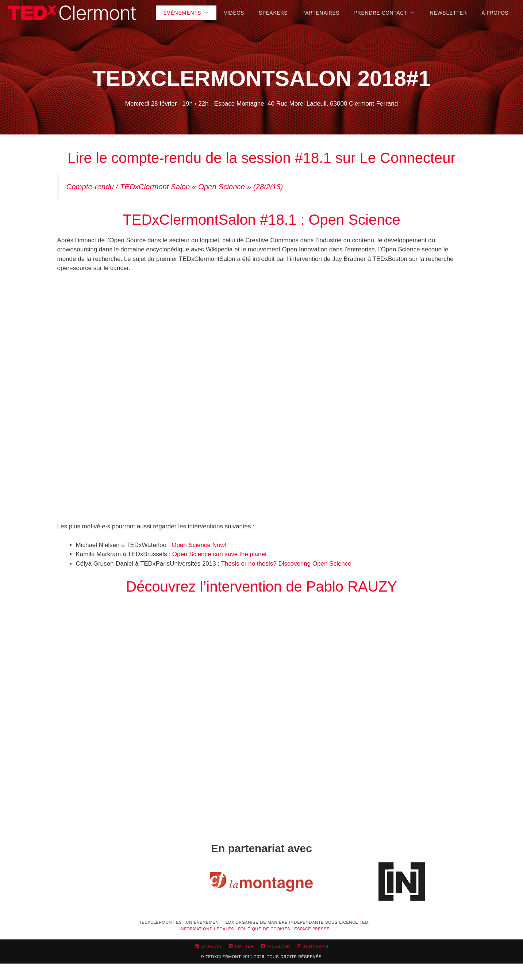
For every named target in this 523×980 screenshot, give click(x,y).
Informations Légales (207, 929)
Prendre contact (388, 13)
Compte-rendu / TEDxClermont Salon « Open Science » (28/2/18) (175, 187)
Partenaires (321, 13)
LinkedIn (208, 946)
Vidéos (234, 13)
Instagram (313, 946)
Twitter (241, 946)
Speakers (273, 13)
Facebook (275, 946)
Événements (190, 13)
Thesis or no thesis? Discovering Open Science (286, 564)
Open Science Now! (199, 545)
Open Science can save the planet (220, 554)
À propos (495, 13)
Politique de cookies (264, 929)
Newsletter (448, 13)
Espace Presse (312, 929)
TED (364, 922)
